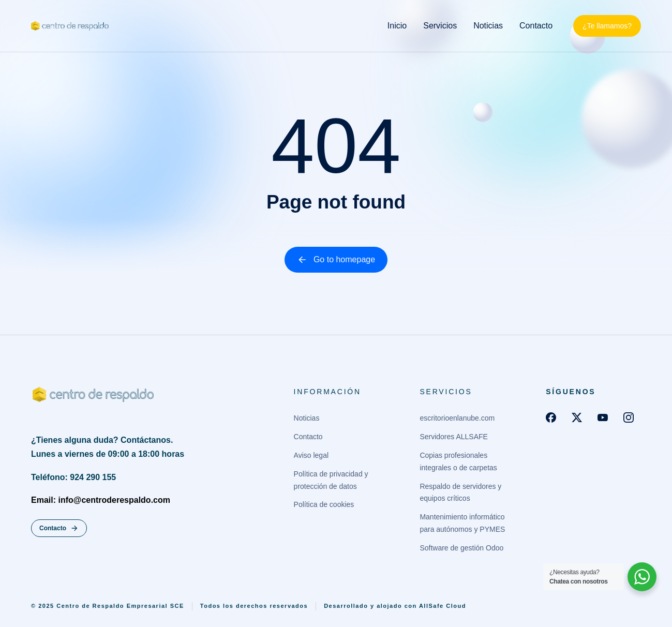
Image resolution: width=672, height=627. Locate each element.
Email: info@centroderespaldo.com (101, 501)
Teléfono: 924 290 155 (73, 478)
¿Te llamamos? (607, 26)
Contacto (59, 529)
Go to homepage (336, 260)
